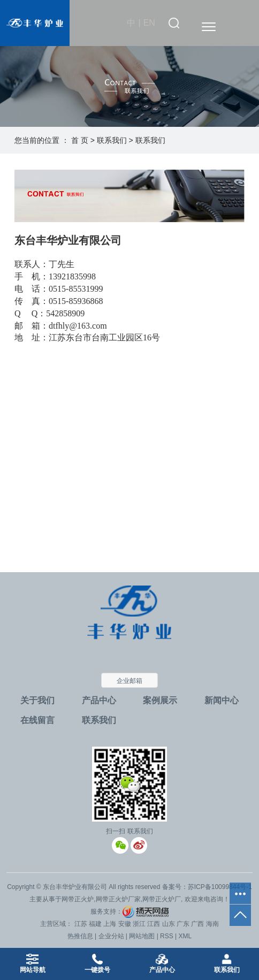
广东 (183, 924)
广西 (197, 924)
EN (149, 23)
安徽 (125, 924)
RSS (167, 936)
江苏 (81, 924)
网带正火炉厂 (162, 899)
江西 (154, 924)
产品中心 (99, 700)
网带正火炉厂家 (118, 899)
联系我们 (112, 140)
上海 (110, 924)
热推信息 (80, 936)
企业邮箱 (129, 681)
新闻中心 (222, 700)
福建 (95, 924)
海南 (212, 924)
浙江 (139, 924)
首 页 (80, 140)
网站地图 (142, 936)
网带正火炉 (78, 899)
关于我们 (37, 700)
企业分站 (111, 936)
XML (185, 936)
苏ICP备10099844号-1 (220, 887)
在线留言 (37, 720)
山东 (169, 924)
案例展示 (160, 700)
